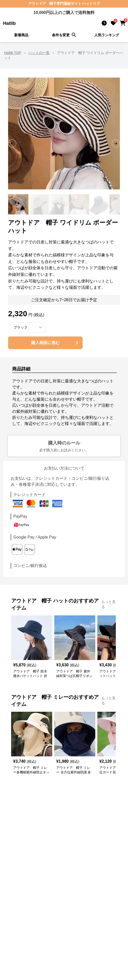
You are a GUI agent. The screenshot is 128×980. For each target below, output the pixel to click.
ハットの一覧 (39, 53)
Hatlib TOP (13, 53)
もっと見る (108, 604)
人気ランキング (107, 35)
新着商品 (21, 35)
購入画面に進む (55, 343)
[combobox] (28, 327)
